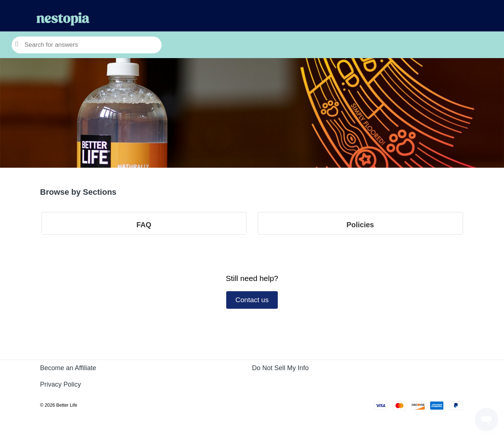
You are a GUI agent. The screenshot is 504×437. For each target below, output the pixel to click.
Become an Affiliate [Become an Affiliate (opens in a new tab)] (68, 368)
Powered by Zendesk (473, 432)
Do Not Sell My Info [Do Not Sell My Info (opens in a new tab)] (281, 368)
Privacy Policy (61, 384)
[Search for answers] (87, 45)
